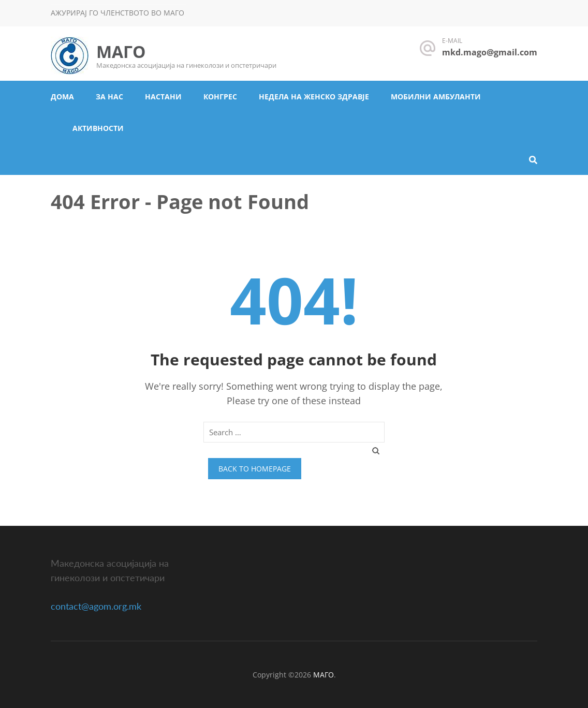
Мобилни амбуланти (436, 97)
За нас (109, 97)
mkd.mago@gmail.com (490, 52)
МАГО (121, 51)
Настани (163, 97)
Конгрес (220, 97)
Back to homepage (255, 469)
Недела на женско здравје (314, 97)
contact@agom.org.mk (96, 606)
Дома (62, 97)
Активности (98, 128)
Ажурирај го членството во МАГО (117, 13)
